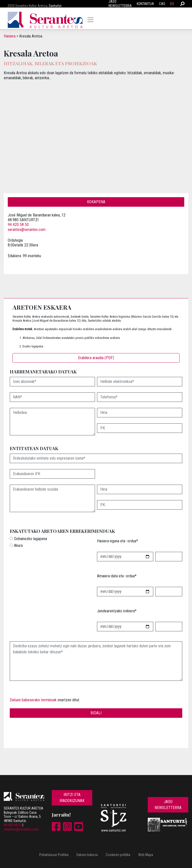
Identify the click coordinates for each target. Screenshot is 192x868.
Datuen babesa (87, 855)
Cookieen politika (118, 855)
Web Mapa (146, 855)
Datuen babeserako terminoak (33, 700)
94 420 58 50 (18, 225)
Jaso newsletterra (168, 805)
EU (172, 4)
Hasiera (10, 36)
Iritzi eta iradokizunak (72, 798)
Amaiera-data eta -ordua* (117, 576)
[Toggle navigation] (90, 20)
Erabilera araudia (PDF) (96, 358)
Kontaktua (145, 4)
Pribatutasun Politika (54, 855)
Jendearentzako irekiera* (117, 611)
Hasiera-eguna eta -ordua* (117, 541)
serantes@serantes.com (27, 230)
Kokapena (96, 202)
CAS (162, 4)
